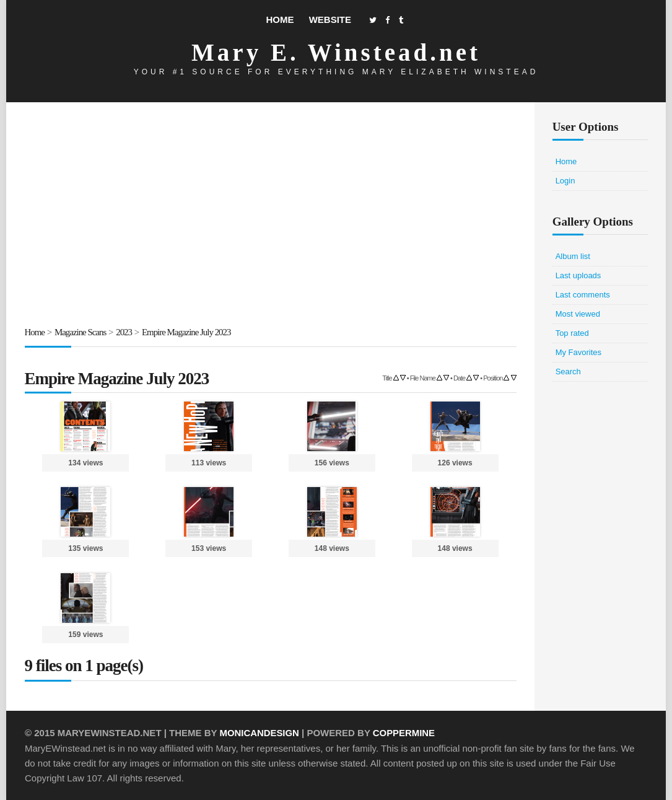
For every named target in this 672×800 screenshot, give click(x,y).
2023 (124, 332)
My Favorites (578, 352)
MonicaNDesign (259, 733)
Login (565, 181)
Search (568, 371)
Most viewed (578, 314)
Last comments (583, 295)
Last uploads (578, 275)
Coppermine (405, 733)
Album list (573, 256)
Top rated (572, 333)
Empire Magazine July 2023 (187, 332)
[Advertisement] (271, 216)
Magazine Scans (81, 332)
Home (280, 20)
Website (330, 20)
